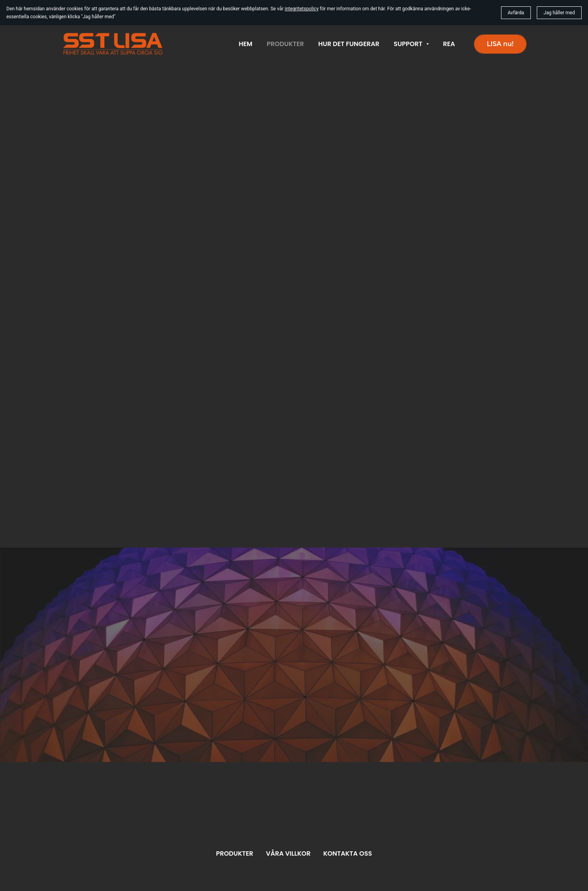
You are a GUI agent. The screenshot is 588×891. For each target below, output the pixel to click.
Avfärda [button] (516, 13)
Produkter (235, 853)
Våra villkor (288, 853)
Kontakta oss (348, 853)
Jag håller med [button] (559, 13)
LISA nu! (500, 44)
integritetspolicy (302, 9)
